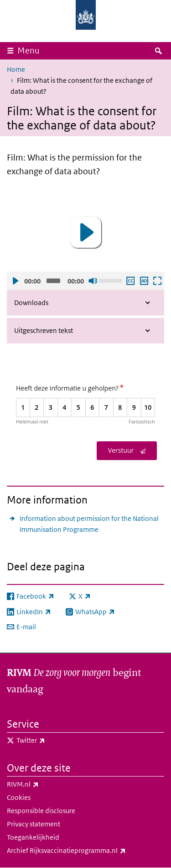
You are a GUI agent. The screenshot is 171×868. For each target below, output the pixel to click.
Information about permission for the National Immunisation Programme (89, 524)
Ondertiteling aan (130, 281)
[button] (86, 232)
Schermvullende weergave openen (157, 281)
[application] (85, 233)
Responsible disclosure (41, 811)
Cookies (19, 797)
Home (16, 69)
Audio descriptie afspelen (144, 281)
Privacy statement (34, 824)
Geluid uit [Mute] (93, 281)
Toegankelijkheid (33, 837)
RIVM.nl (43, 784)
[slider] (53, 281)
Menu (28, 51)
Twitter (51, 740)
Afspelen (15, 281)
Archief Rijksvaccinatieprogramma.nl (85, 851)
